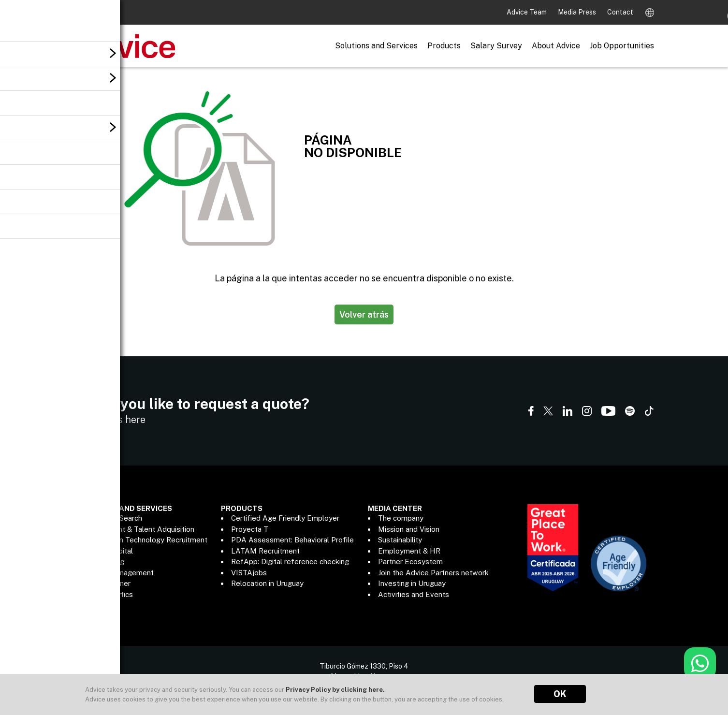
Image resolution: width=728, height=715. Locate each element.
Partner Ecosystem (410, 562)
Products (444, 46)
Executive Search (113, 518)
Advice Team (527, 12)
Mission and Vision (409, 529)
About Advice (556, 46)
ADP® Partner (107, 583)
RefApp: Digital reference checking (290, 562)
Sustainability (400, 540)
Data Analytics (109, 594)
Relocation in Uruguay (267, 583)
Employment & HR (409, 551)
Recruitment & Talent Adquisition (139, 529)
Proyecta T (250, 529)
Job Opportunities (622, 46)
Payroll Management (119, 573)
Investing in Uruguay (412, 583)
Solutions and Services (376, 46)
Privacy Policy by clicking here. (335, 690)
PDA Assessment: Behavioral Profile (292, 540)
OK (560, 694)
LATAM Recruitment (265, 551)
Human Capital (109, 551)
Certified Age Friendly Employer (285, 518)
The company (401, 518)
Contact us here (110, 420)
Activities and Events (414, 594)
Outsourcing (104, 562)
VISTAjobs (249, 573)
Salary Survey (496, 46)
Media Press (578, 12)
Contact (620, 12)
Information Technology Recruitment (146, 540)
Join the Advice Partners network (433, 573)
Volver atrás (364, 314)
